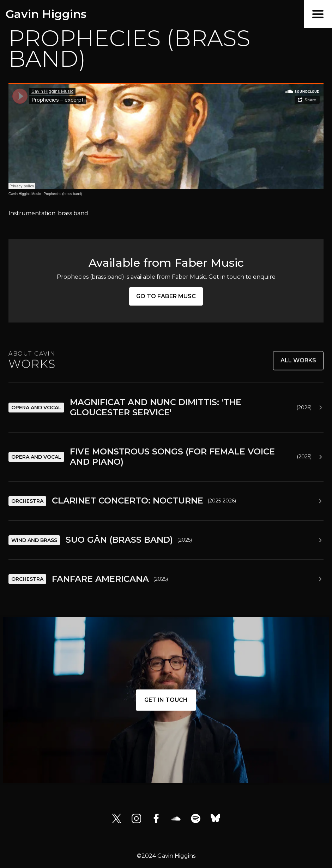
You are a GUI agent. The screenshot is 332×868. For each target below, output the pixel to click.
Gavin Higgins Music (25, 194)
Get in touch (166, 700)
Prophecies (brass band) (63, 194)
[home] (43, 14)
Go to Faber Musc (166, 296)
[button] (318, 14)
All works (298, 365)
